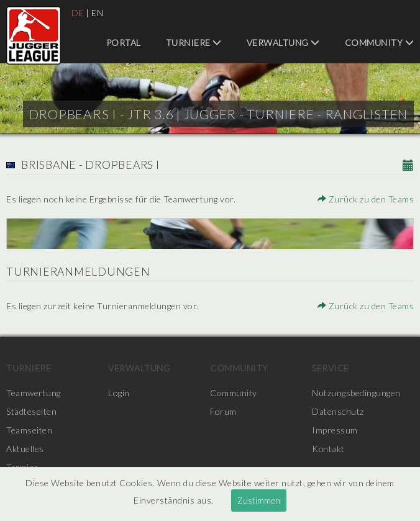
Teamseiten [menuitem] (29, 430)
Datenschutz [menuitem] (338, 411)
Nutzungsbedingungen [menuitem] (356, 393)
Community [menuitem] (380, 43)
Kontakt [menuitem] (329, 449)
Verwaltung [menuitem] (283, 43)
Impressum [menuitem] (335, 430)
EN (97, 13)
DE (78, 13)
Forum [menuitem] (223, 411)
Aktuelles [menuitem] (25, 449)
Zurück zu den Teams (366, 199)
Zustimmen (259, 500)
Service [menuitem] (331, 368)
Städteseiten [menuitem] (31, 411)
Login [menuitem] (119, 393)
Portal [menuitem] (124, 43)
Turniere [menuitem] (194, 43)
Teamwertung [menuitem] (34, 393)
